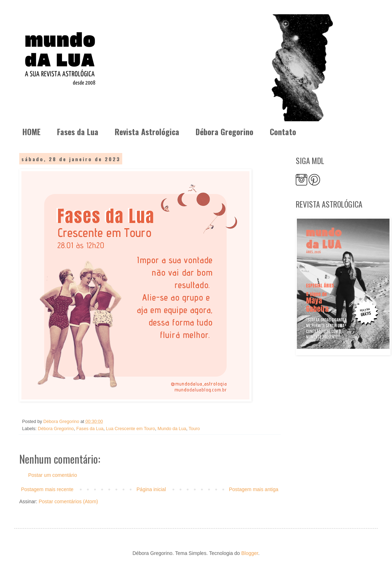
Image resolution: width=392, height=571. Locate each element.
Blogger (250, 553)
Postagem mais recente (47, 489)
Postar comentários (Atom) (68, 501)
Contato (283, 132)
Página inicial (151, 489)
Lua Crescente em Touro (130, 429)
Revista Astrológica (147, 132)
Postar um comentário (53, 475)
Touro (194, 429)
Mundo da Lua (172, 429)
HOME (32, 132)
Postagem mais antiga (254, 489)
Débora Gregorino (225, 132)
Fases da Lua (78, 132)
